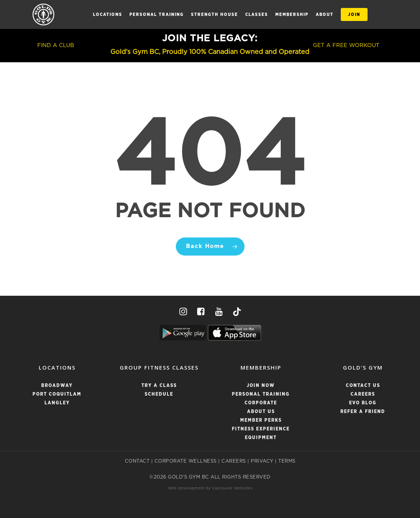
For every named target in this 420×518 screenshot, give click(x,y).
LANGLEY (57, 403)
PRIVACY (262, 461)
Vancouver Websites (232, 488)
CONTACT (137, 461)
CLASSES (257, 14)
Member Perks (261, 420)
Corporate (261, 403)
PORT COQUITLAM (57, 394)
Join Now (261, 386)
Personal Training (157, 14)
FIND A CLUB (56, 45)
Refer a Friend (363, 412)
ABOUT (325, 14)
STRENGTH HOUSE (215, 14)
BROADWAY (57, 386)
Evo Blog (363, 403)
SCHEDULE (159, 394)
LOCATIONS (108, 14)
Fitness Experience (261, 429)
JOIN (354, 14)
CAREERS (234, 461)
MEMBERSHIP (292, 14)
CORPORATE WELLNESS (186, 461)
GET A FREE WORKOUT (346, 45)
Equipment (261, 438)
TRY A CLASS (159, 386)
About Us (261, 412)
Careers (363, 394)
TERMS (287, 461)
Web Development (186, 488)
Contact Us (363, 386)
